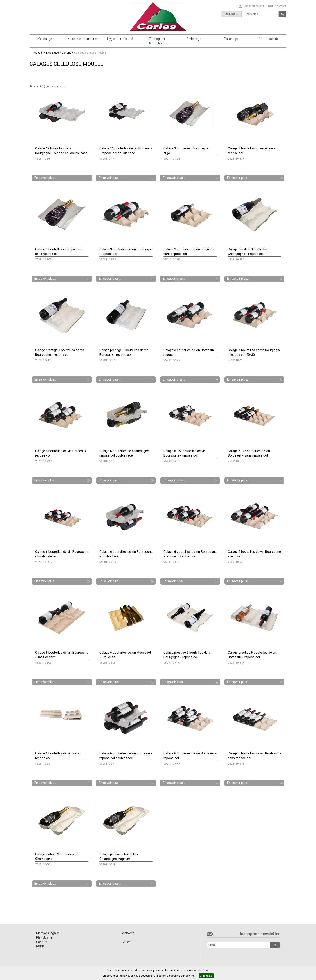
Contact (281, 6)
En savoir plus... (45, 178)
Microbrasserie (268, 39)
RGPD (40, 946)
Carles (126, 942)
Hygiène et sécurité (120, 39)
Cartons (66, 53)
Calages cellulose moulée (90, 53)
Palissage (231, 39)
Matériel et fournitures (83, 39)
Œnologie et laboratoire (157, 41)
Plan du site (44, 937)
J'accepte (206, 976)
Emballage (194, 39)
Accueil (39, 53)
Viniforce (128, 933)
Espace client (255, 6)
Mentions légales (48, 933)
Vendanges (46, 39)
